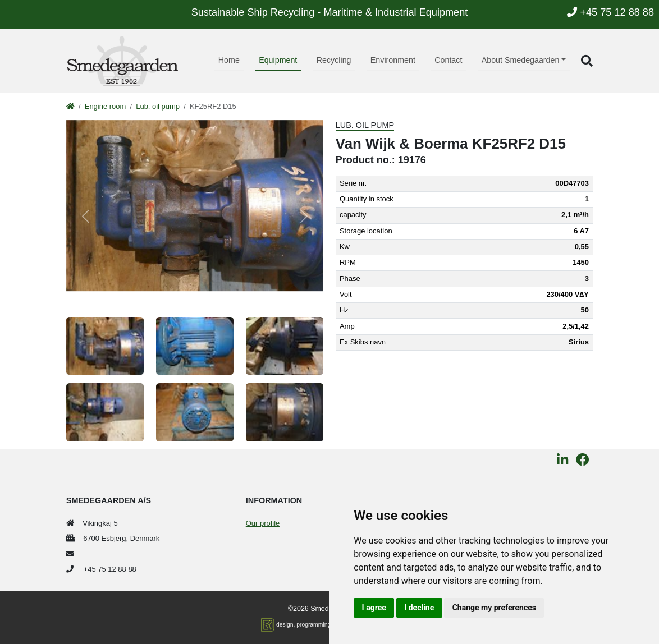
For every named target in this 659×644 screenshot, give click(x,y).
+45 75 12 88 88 (610, 12)
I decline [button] (419, 608)
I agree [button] (374, 608)
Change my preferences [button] (494, 608)
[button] (587, 61)
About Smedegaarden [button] (521, 60)
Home (229, 60)
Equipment (278, 60)
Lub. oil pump (158, 106)
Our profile (263, 523)
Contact (448, 60)
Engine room (105, 106)
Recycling (334, 60)
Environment (393, 60)
